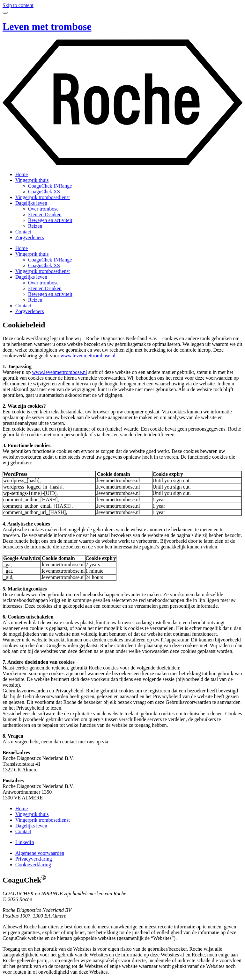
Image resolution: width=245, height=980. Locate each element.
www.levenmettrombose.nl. (89, 356)
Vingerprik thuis (32, 180)
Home (22, 174)
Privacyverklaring (34, 859)
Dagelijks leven (31, 203)
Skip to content (18, 5)
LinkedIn (25, 842)
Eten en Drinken (45, 215)
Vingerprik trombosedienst (43, 197)
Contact (23, 232)
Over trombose (43, 209)
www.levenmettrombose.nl (59, 372)
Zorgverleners (30, 237)
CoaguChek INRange (50, 186)
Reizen (35, 226)
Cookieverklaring (33, 865)
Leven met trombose (47, 26)
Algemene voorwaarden (40, 853)
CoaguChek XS (44, 192)
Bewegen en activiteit (50, 220)
